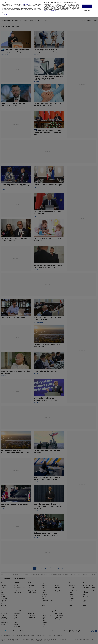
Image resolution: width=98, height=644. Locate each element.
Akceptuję (87, 5)
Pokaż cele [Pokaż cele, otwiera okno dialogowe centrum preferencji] (87, 10)
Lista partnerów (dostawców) (50, 10)
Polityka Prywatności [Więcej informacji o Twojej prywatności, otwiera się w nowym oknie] (7, 14)
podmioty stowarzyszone (27, 4)
